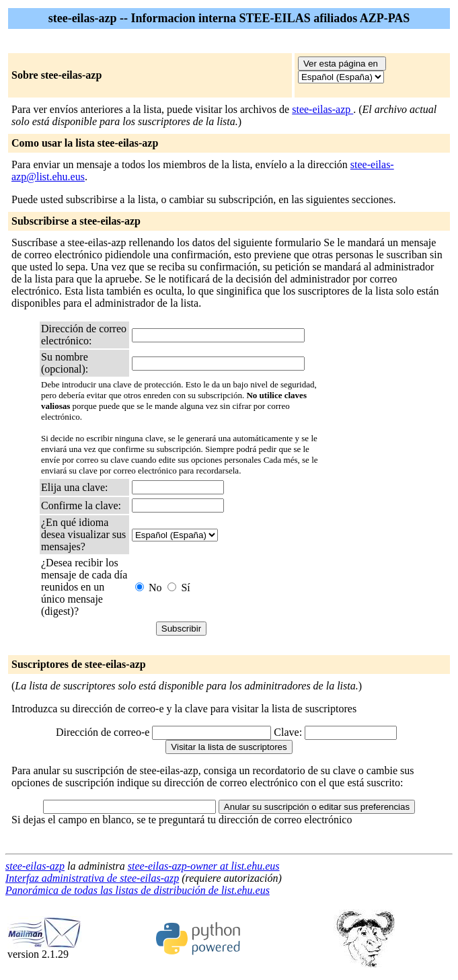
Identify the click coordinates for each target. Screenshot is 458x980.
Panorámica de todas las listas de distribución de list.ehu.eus (138, 890)
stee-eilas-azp (322, 109)
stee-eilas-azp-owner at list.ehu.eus (204, 866)
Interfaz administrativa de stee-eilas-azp (92, 878)
